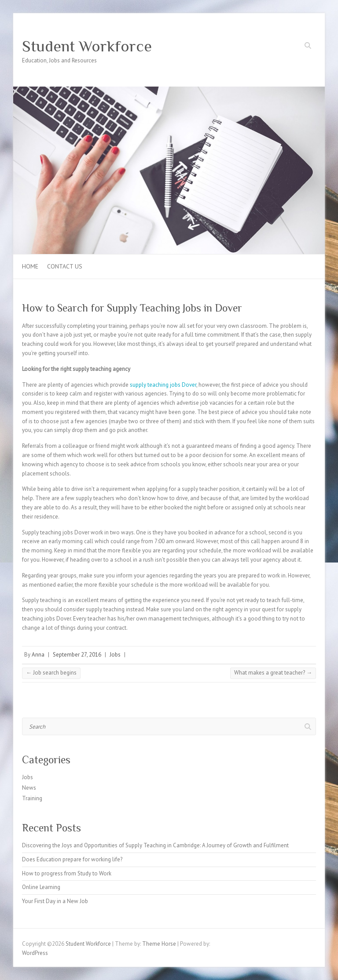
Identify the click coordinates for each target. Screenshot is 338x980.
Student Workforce (87, 46)
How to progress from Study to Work (67, 873)
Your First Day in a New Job (55, 901)
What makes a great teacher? (273, 673)
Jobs (115, 655)
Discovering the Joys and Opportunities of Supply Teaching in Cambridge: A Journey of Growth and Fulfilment (155, 845)
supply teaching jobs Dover (163, 385)
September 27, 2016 (77, 655)
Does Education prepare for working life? (72, 859)
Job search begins (51, 673)
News (29, 788)
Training (32, 798)
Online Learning (41, 887)
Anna (38, 655)
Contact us (65, 266)
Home (30, 266)
